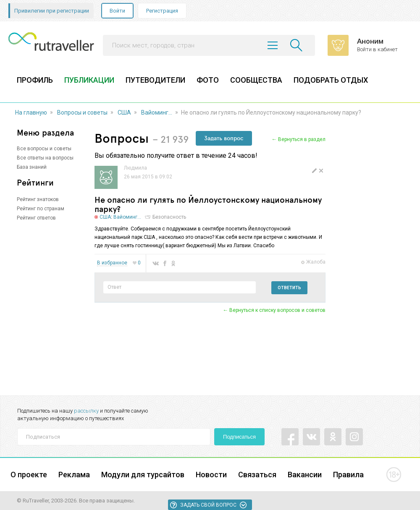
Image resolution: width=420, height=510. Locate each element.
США (124, 112)
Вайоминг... (157, 112)
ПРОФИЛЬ (35, 80)
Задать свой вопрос (208, 505)
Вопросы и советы (82, 112)
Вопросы (122, 138)
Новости (211, 475)
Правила (348, 475)
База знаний (32, 167)
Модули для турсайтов (143, 475)
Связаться (257, 475)
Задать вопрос (224, 138)
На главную (31, 112)
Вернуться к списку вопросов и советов (277, 310)
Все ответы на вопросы (45, 158)
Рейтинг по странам (41, 209)
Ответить (289, 288)
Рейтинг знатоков (38, 199)
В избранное (112, 263)
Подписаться (239, 437)
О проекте (29, 475)
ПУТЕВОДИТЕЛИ (155, 80)
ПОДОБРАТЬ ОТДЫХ (331, 80)
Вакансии (305, 475)
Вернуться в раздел (302, 139)
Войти (117, 11)
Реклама (74, 475)
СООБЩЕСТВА (256, 80)
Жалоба (316, 262)
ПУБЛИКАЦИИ (89, 80)
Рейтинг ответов (36, 218)
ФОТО (208, 80)
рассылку (86, 411)
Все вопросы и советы (44, 149)
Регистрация (162, 11)
